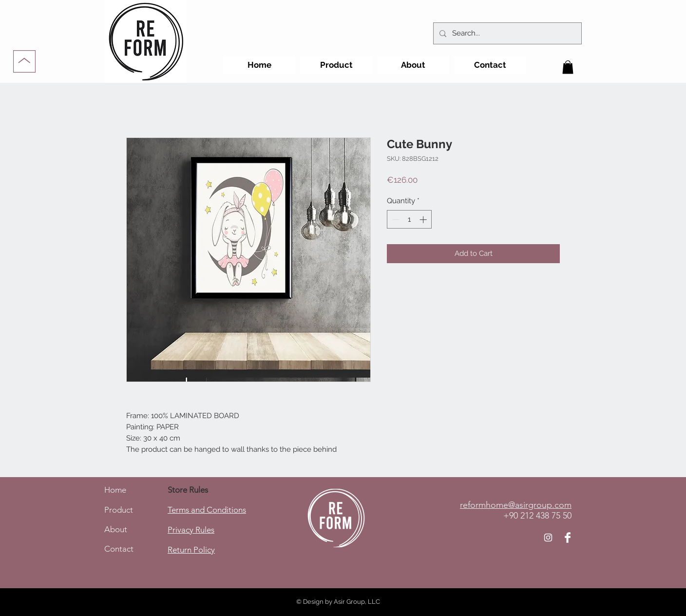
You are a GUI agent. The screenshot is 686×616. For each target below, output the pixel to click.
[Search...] (506, 33)
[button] (568, 67)
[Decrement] (395, 220)
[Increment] (424, 220)
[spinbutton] (410, 220)
